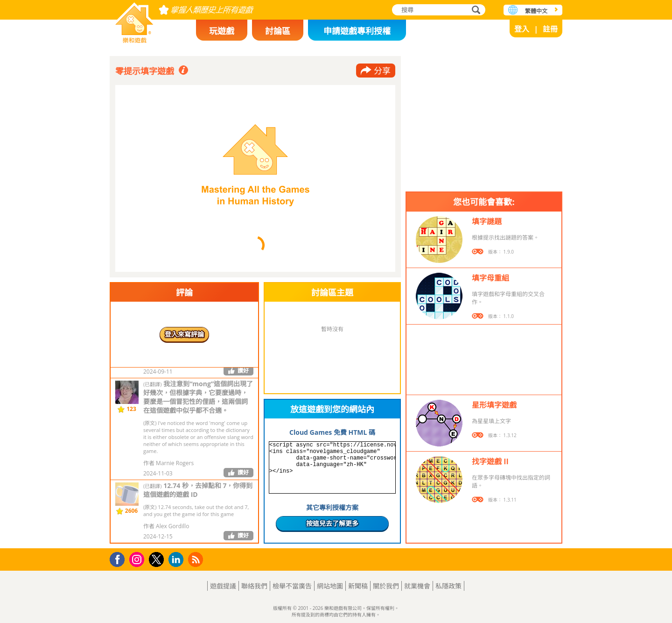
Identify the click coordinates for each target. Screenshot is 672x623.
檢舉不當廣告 (292, 586)
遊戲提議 (223, 586)
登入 (522, 29)
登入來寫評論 (184, 334)
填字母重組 (490, 278)
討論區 (278, 31)
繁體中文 (536, 11)
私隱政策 (448, 586)
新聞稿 (358, 586)
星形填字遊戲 (494, 405)
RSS (197, 559)
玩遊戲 (222, 31)
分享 (382, 71)
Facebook (120, 558)
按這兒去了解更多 (332, 523)
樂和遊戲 (134, 20)
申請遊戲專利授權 (357, 31)
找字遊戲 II (490, 461)
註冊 (550, 29)
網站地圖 (330, 586)
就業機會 (417, 586)
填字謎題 (487, 221)
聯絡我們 (254, 586)
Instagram (138, 559)
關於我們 (386, 586)
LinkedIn (178, 560)
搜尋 (475, 11)
